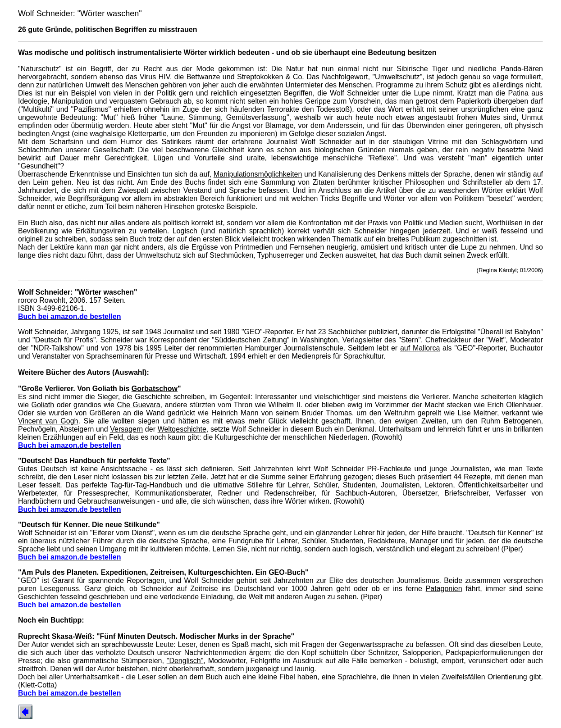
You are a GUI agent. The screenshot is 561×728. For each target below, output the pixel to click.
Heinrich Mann (235, 413)
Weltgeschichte (182, 429)
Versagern (126, 429)
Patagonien (444, 589)
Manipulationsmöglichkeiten (258, 174)
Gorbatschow (155, 389)
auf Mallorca (420, 348)
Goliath (43, 405)
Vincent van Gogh (48, 421)
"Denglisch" (185, 661)
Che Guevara (138, 405)
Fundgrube (246, 541)
